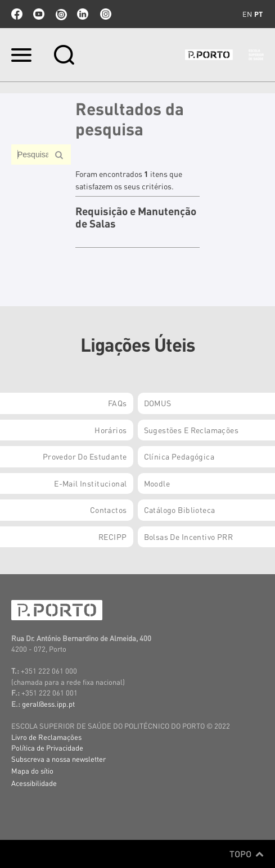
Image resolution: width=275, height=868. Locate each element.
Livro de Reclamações (46, 737)
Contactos (109, 510)
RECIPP (113, 537)
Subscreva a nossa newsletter (58, 759)
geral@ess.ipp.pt (48, 704)
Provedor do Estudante (85, 456)
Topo (247, 854)
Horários (111, 430)
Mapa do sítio (32, 771)
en (247, 14)
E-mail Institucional (90, 483)
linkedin (83, 14)
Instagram (105, 14)
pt (258, 14)
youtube (39, 14)
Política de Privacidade (47, 747)
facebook (17, 14)
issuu (61, 14)
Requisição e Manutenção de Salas (136, 218)
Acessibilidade (34, 783)
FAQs (118, 403)
